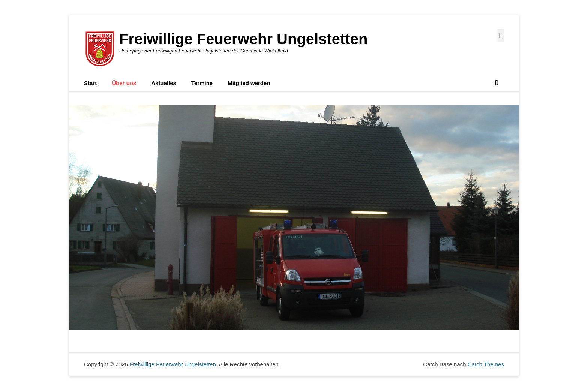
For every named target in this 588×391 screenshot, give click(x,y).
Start (90, 83)
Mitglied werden (249, 83)
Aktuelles (164, 83)
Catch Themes (486, 364)
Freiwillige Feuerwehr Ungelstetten (243, 39)
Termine (202, 83)
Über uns (124, 83)
